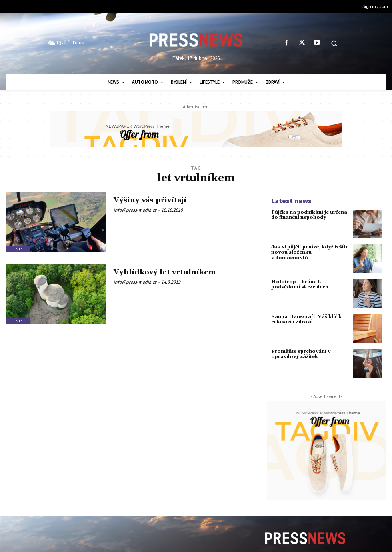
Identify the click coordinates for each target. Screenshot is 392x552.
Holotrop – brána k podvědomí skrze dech (300, 284)
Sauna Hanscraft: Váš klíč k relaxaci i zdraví (306, 319)
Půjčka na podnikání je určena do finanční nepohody (309, 215)
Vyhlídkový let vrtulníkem (165, 272)
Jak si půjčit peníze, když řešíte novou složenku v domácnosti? (310, 252)
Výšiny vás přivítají (150, 200)
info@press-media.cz (135, 210)
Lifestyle (18, 249)
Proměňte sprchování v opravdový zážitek (301, 354)
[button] (334, 43)
